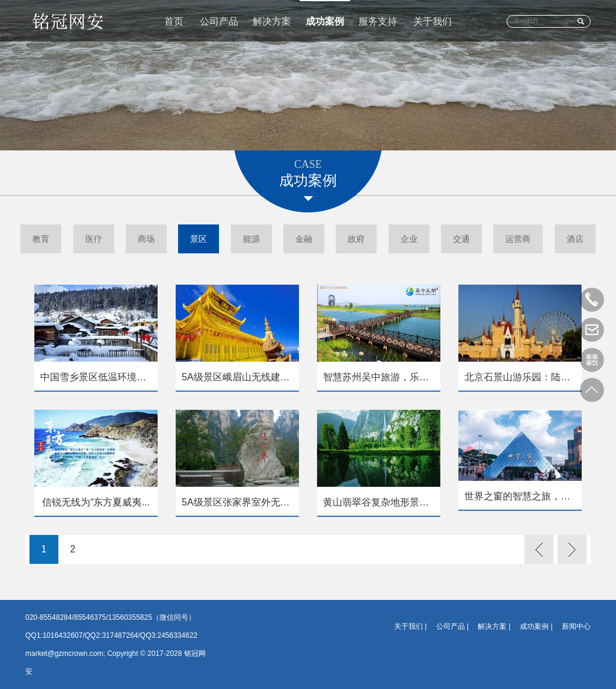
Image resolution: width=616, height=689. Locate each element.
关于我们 (433, 21)
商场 (146, 239)
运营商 (518, 239)
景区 (199, 239)
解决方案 (272, 21)
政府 (356, 239)
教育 (41, 239)
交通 (461, 239)
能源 (251, 239)
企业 (409, 239)
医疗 (94, 239)
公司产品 (219, 21)
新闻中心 (576, 626)
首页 (174, 21)
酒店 (575, 239)
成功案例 (325, 21)
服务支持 (378, 21)
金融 (304, 239)
